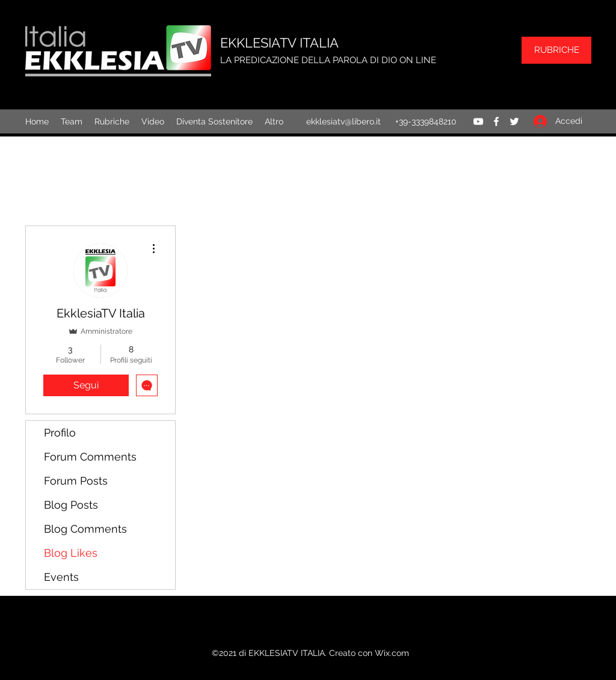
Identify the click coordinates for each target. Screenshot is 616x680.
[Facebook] (496, 121)
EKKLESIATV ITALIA (279, 43)
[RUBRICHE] (556, 50)
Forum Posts (76, 481)
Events (61, 577)
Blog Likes (71, 553)
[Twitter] (514, 121)
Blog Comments (85, 529)
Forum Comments (90, 457)
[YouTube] (478, 121)
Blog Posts (71, 505)
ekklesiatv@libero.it (343, 121)
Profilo (60, 433)
